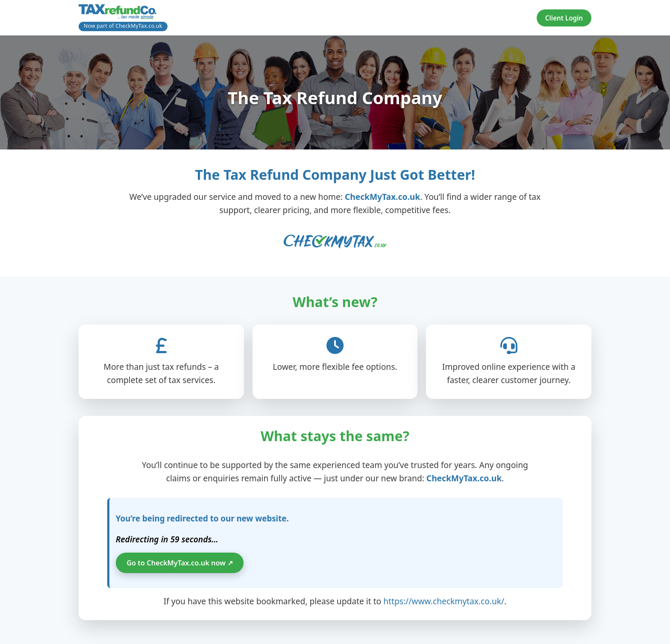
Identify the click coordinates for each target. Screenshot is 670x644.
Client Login (564, 18)
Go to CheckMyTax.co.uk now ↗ (183, 564)
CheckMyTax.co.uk (382, 197)
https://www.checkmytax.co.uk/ (444, 603)
